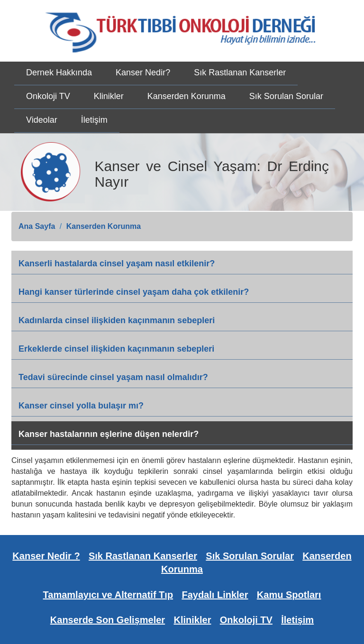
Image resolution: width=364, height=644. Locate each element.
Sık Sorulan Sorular (286, 96)
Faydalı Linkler (215, 595)
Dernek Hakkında (59, 73)
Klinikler (109, 96)
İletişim (94, 120)
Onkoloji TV (48, 96)
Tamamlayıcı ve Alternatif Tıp (108, 595)
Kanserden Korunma (187, 96)
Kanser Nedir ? (46, 556)
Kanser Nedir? (143, 73)
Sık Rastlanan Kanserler (240, 73)
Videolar (42, 120)
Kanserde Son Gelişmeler (108, 620)
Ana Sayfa (37, 226)
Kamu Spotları (289, 595)
